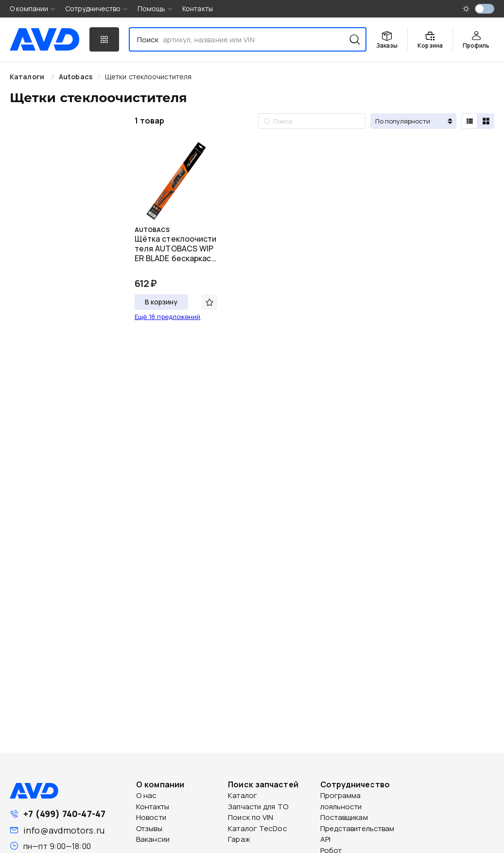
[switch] (485, 9)
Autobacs (76, 77)
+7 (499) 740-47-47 (64, 814)
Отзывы (149, 828)
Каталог (243, 795)
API (325, 839)
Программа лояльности (341, 801)
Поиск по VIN (251, 817)
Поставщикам (344, 817)
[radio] (469, 121)
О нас (147, 795)
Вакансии (153, 839)
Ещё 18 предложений (168, 317)
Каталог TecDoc (257, 828)
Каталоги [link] (28, 77)
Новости (151, 817)
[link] (76, 77)
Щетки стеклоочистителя (148, 77)
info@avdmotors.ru (64, 830)
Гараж (239, 839)
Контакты (198, 9)
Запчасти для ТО (258, 807)
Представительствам (357, 828)
